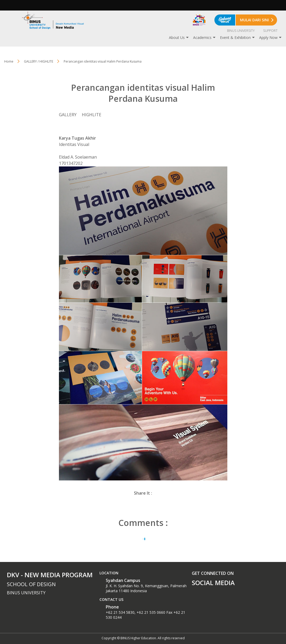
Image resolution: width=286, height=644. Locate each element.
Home (9, 61)
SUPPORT (270, 31)
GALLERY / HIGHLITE (39, 61)
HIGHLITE (92, 115)
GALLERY (68, 115)
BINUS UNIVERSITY (241, 31)
